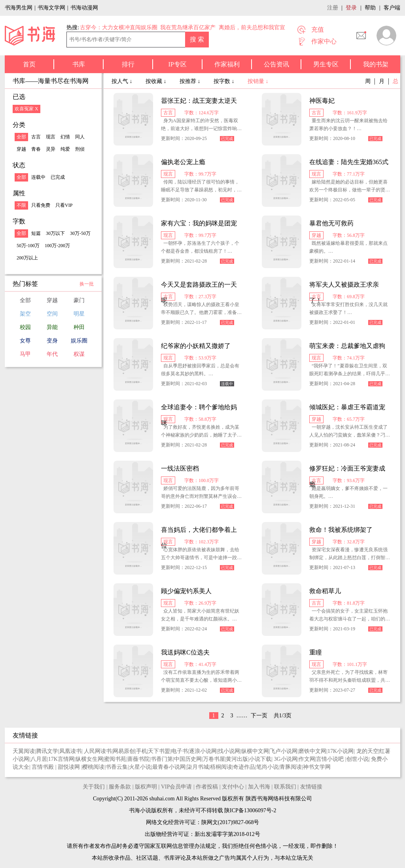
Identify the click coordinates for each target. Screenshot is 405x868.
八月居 (39, 759)
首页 (29, 64)
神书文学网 (317, 767)
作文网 (307, 759)
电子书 (180, 751)
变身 (52, 341)
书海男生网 (19, 8)
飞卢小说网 (284, 751)
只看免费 (41, 205)
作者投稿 (207, 787)
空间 (52, 314)
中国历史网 (188, 759)
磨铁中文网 (312, 751)
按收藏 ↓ (157, 81)
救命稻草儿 (325, 591)
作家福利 (227, 64)
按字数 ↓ (225, 81)
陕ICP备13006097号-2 (250, 810)
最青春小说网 (169, 767)
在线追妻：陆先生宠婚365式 (349, 162)
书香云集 (117, 767)
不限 (21, 205)
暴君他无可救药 (331, 223)
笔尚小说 (267, 767)
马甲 (25, 354)
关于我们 (94, 787)
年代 (52, 354)
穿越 (21, 149)
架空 (25, 314)
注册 (333, 8)
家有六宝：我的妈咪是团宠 (199, 223)
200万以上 (27, 258)
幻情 (65, 137)
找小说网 (229, 751)
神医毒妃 (322, 101)
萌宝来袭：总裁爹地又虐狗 (347, 346)
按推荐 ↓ (191, 81)
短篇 (36, 233)
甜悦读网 (70, 767)
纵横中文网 (255, 751)
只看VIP (64, 205)
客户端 (392, 8)
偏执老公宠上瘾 (183, 162)
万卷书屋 (214, 759)
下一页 (259, 716)
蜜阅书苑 (115, 759)
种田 (79, 327)
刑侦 (80, 149)
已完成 (58, 177)
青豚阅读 (291, 767)
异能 (52, 327)
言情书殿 (44, 767)
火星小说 (140, 767)
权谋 (79, 354)
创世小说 (358, 759)
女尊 (25, 341)
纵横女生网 (89, 759)
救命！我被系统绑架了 (341, 530)
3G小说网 (286, 759)
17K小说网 (341, 751)
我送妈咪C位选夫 (185, 652)
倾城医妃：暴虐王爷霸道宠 (347, 407)
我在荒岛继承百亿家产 (188, 27)
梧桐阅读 (221, 767)
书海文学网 (51, 8)
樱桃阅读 (93, 767)
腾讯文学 (47, 751)
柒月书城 (198, 767)
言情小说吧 (331, 759)
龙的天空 (367, 751)
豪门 (79, 300)
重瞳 (316, 652)
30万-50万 (80, 233)
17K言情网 (61, 759)
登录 (351, 8)
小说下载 (260, 759)
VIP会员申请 (177, 787)
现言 (51, 137)
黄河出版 (237, 759)
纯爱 (65, 149)
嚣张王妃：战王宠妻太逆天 (199, 101)
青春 (36, 149)
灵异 (51, 149)
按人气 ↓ (123, 81)
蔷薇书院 (138, 759)
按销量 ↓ (258, 81)
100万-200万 (57, 246)
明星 (79, 314)
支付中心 (233, 787)
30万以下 (55, 233)
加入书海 (259, 787)
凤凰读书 (70, 751)
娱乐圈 (79, 341)
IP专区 (177, 64)
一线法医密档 (180, 468)
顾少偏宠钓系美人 (186, 591)
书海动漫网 (84, 8)
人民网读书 (98, 751)
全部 (21, 137)
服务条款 (120, 787)
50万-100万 (28, 246)
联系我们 (285, 787)
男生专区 (326, 64)
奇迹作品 (244, 767)
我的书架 (376, 64)
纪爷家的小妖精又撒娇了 (196, 346)
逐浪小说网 (203, 751)
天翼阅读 (24, 751)
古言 (36, 137)
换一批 (87, 284)
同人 (80, 137)
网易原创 (124, 751)
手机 (142, 751)
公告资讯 (276, 64)
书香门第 (162, 759)
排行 (128, 64)
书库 (79, 64)
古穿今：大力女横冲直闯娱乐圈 (119, 27)
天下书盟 (159, 751)
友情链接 (311, 787)
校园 (25, 327)
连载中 (38, 177)
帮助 (370, 8)
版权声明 (146, 787)
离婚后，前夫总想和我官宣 (252, 27)
